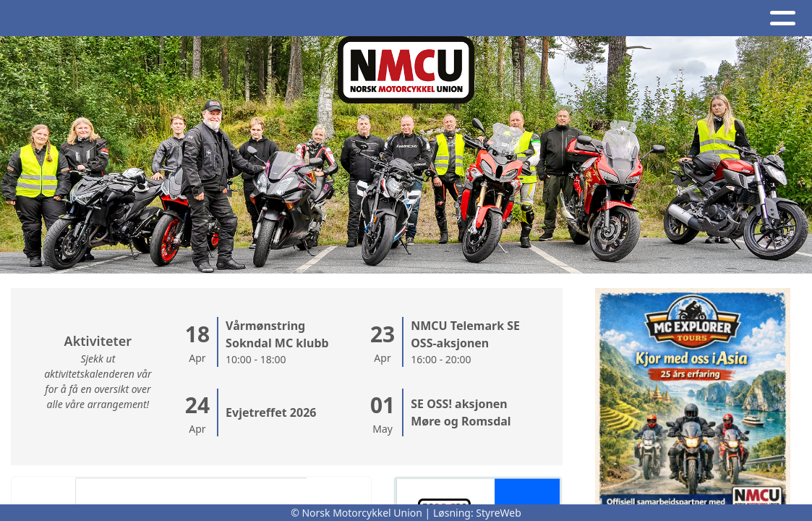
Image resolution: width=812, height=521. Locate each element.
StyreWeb (499, 513)
